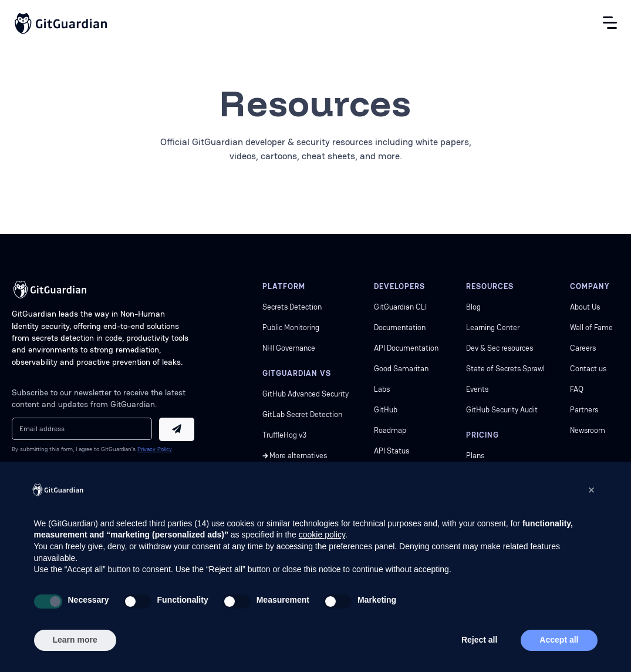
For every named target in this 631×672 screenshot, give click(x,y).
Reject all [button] (479, 640)
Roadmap (390, 430)
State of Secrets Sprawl (505, 369)
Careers (583, 348)
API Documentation (406, 348)
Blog (473, 307)
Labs (382, 389)
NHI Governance (289, 348)
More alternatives (298, 456)
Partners (584, 410)
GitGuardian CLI (400, 307)
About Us (585, 307)
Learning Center (493, 327)
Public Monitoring (291, 327)
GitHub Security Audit (502, 410)
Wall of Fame (591, 327)
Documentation (400, 327)
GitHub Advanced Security (306, 394)
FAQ (577, 389)
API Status (392, 451)
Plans (475, 456)
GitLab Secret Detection (302, 414)
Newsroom (588, 430)
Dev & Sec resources (500, 348)
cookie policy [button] (322, 535)
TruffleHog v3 (285, 435)
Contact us (588, 369)
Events (477, 389)
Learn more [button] (75, 640)
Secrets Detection (292, 307)
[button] (592, 490)
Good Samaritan (401, 369)
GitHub (386, 410)
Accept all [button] (559, 640)
